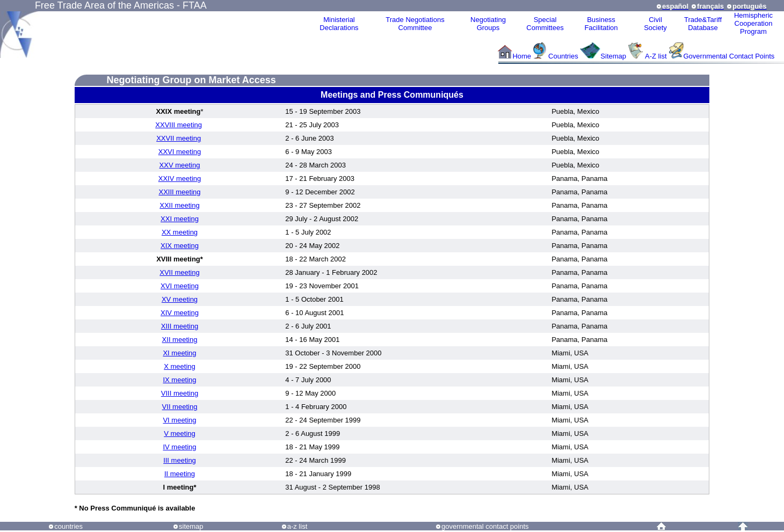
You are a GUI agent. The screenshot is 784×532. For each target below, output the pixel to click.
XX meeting (180, 232)
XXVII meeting (179, 138)
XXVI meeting (180, 152)
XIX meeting (180, 246)
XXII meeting (179, 205)
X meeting (180, 366)
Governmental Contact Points (729, 56)
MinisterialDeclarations (339, 24)
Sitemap (613, 56)
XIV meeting (180, 313)
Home (522, 56)
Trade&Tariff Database (703, 24)
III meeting (180, 460)
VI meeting (179, 420)
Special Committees (545, 24)
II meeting (180, 474)
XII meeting (180, 340)
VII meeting (180, 407)
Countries (564, 56)
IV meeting (179, 447)
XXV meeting (180, 165)
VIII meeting (180, 393)
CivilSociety (655, 24)
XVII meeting (179, 272)
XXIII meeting (179, 192)
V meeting (180, 433)
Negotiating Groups (488, 24)
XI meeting (179, 353)
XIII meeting (180, 326)
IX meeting (179, 380)
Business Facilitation (601, 24)
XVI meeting (180, 286)
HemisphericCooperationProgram (753, 23)
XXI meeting (180, 219)
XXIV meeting (180, 178)
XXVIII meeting (179, 125)
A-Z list (656, 56)
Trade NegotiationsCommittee (415, 24)
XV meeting (180, 299)
